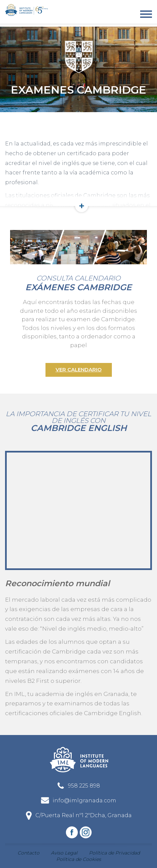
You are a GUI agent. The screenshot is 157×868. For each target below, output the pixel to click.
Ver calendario (79, 370)
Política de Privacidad (114, 853)
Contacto (28, 853)
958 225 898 (84, 786)
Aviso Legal (64, 853)
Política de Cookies (79, 859)
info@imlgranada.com (84, 800)
